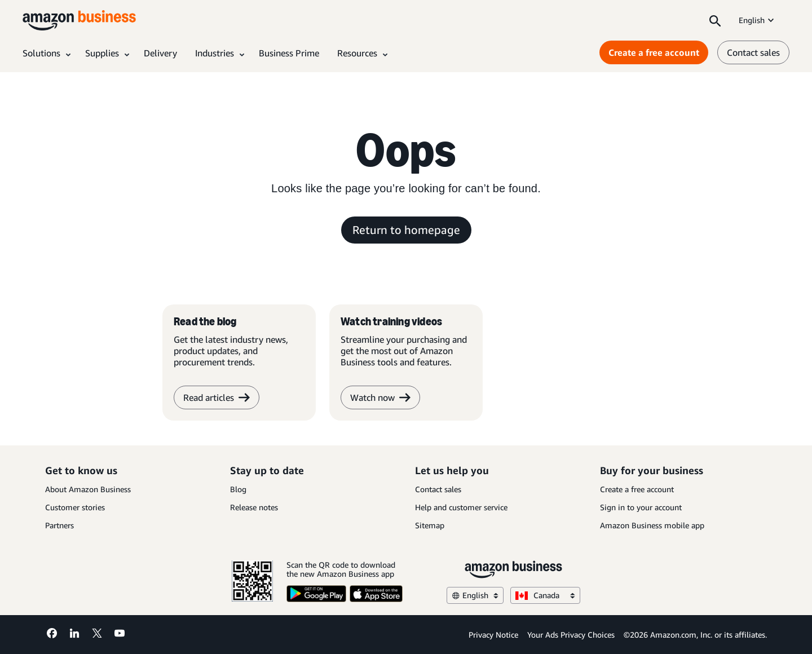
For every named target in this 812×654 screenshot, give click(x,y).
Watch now (380, 397)
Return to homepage (406, 230)
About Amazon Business (88, 489)
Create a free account (637, 489)
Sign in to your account (641, 507)
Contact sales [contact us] (753, 52)
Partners (59, 525)
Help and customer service (461, 507)
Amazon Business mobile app (652, 525)
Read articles (217, 397)
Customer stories (75, 507)
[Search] (715, 20)
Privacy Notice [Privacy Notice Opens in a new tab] (493, 635)
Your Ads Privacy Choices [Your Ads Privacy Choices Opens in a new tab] (571, 635)
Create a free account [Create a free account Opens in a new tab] (654, 52)
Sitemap (430, 525)
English (757, 20)
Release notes (254, 507)
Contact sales (438, 489)
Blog (238, 489)
